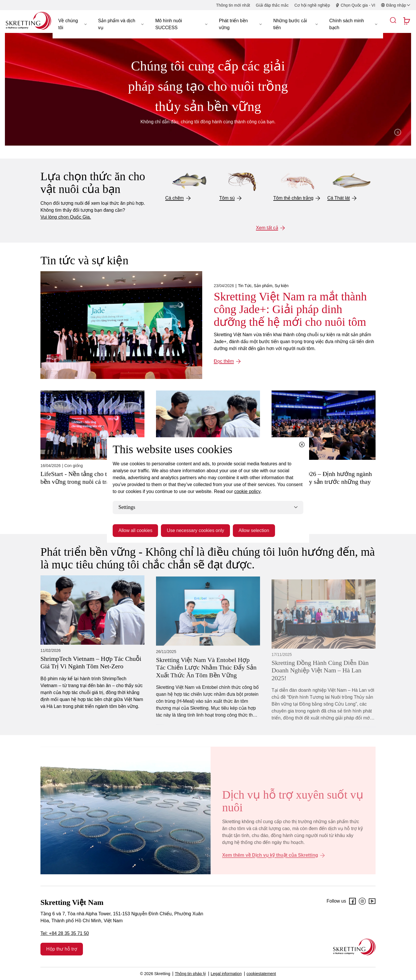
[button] (73, 24)
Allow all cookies (135, 530)
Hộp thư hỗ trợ (62, 949)
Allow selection (254, 530)
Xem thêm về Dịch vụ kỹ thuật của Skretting (270, 855)
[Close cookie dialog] (302, 445)
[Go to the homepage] (354, 947)
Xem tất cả (267, 228)
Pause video (398, 132)
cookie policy (248, 491)
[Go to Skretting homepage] (28, 21)
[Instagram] (362, 901)
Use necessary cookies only (195, 530)
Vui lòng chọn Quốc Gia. (66, 217)
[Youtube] (372, 901)
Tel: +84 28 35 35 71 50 (65, 933)
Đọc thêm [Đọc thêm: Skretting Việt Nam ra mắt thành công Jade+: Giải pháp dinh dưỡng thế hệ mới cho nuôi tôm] (224, 361)
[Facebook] (352, 901)
